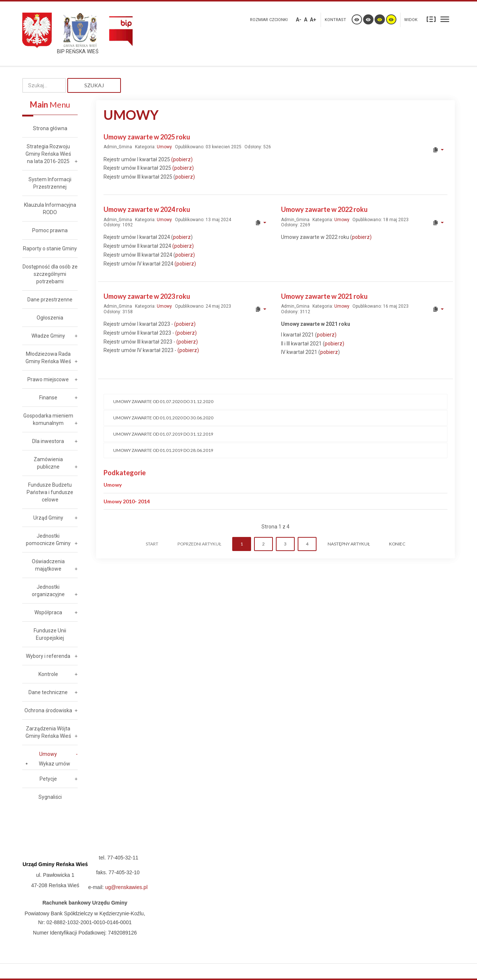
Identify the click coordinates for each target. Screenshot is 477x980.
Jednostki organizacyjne (48, 591)
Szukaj (94, 85)
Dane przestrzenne (50, 300)
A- (299, 20)
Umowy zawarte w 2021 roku (324, 296)
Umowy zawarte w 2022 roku (324, 209)
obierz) (188, 333)
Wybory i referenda (48, 656)
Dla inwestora (48, 441)
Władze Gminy (48, 336)
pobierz (182, 237)
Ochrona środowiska (48, 710)
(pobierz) (182, 159)
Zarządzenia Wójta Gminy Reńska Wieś (48, 732)
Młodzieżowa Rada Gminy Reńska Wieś (48, 358)
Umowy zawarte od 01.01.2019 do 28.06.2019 (163, 450)
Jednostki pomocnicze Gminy (48, 540)
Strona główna (50, 128)
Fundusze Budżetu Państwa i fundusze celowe (50, 492)
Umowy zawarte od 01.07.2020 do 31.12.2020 (163, 401)
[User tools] (438, 150)
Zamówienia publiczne (48, 463)
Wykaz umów (55, 764)
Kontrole (48, 674)
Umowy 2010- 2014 (127, 501)
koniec (397, 544)
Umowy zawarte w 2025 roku (147, 137)
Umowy (164, 147)
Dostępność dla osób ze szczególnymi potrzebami (50, 274)
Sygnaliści (50, 797)
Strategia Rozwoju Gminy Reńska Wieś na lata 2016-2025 (48, 154)
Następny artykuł (349, 544)
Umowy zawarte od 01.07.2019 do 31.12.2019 (163, 434)
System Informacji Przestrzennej (50, 183)
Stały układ (431, 19)
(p (177, 333)
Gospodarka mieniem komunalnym (48, 419)
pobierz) (185, 177)
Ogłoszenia (50, 318)
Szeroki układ (445, 19)
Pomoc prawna (50, 230)
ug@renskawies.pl (126, 887)
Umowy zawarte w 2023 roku (147, 296)
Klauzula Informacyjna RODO (50, 209)
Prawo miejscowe (48, 379)
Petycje (48, 779)
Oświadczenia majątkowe (48, 565)
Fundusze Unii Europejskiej (50, 634)
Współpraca (48, 612)
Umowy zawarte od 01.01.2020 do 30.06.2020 (163, 418)
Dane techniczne (48, 692)
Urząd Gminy (48, 518)
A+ (313, 20)
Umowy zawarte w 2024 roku (147, 209)
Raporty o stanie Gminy (50, 249)
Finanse (48, 398)
